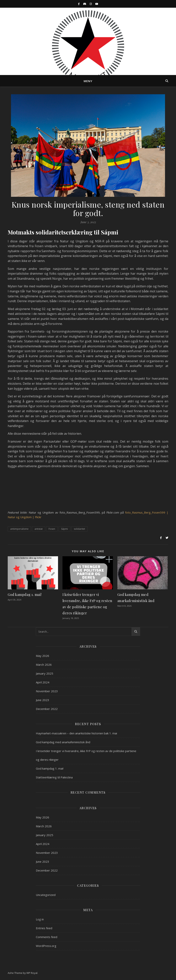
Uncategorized (46, 895)
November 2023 (47, 691)
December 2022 (47, 709)
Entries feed (44, 928)
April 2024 (43, 682)
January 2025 (45, 673)
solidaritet (79, 529)
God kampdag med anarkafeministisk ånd (63, 742)
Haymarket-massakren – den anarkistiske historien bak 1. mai (76, 733)
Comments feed (47, 937)
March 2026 (44, 665)
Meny (88, 81)
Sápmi (64, 529)
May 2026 (43, 656)
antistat (39, 529)
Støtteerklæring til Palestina (54, 777)
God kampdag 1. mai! (25, 595)
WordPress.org (46, 946)
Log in (40, 919)
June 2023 (43, 700)
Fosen (52, 529)
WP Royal (32, 973)
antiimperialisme (19, 529)
